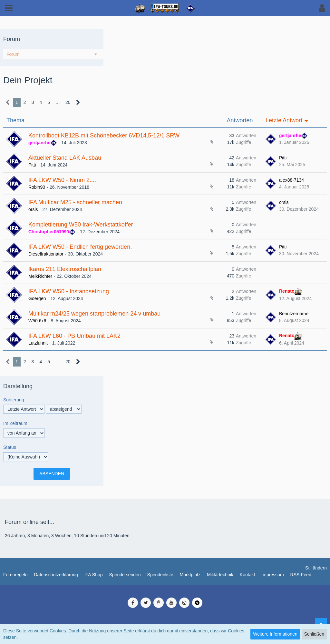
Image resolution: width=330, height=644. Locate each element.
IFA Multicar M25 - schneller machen (75, 202)
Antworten (240, 120)
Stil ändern (316, 568)
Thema (15, 120)
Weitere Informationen (275, 634)
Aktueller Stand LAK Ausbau (65, 158)
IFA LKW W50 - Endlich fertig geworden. (80, 247)
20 (68, 102)
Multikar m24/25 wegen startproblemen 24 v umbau (94, 314)
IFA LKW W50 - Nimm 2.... (62, 180)
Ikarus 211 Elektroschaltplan (65, 269)
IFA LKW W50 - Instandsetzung (69, 291)
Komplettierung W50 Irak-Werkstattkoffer (81, 225)
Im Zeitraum (15, 423)
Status (10, 447)
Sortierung (14, 400)
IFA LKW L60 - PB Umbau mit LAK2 (74, 336)
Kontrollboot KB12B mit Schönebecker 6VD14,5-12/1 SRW (104, 136)
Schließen (314, 634)
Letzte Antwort (284, 120)
